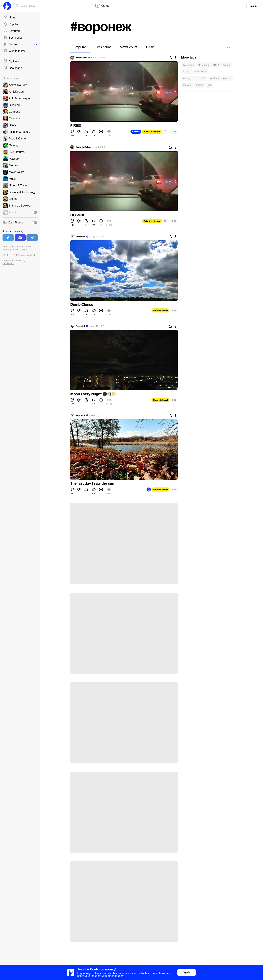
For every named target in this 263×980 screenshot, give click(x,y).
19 (174, 221)
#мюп (216, 65)
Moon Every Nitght (93, 394)
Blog (6, 247)
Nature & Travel (160, 310)
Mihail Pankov (83, 58)
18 (174, 132)
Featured (11, 31)
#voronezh (188, 65)
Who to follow (14, 51)
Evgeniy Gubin (83, 147)
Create (102, 6)
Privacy (7, 250)
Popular (11, 24)
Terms (28, 247)
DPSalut (77, 215)
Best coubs (13, 38)
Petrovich (81, 237)
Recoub (136, 132)
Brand (20, 247)
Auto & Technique (152, 132)
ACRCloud (9, 263)
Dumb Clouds (82, 305)
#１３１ (187, 72)
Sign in (187, 972)
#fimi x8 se (201, 72)
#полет (200, 85)
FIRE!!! (76, 126)
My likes (11, 61)
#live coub (203, 65)
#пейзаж (214, 78)
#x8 (210, 85)
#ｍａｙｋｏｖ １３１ (194, 78)
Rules (16, 250)
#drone (227, 65)
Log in (253, 6)
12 (174, 400)
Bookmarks (13, 68)
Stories (20, 44)
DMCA (24, 250)
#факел (227, 78)
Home (10, 18)
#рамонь (187, 85)
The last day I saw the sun (92, 483)
